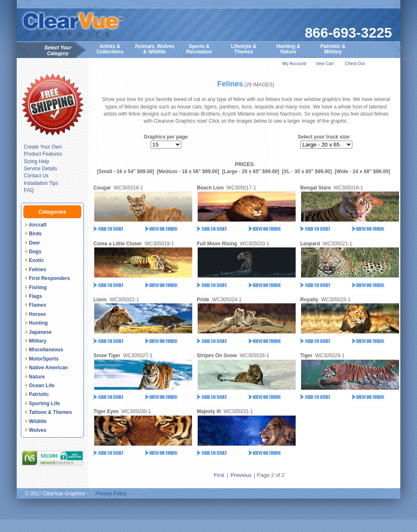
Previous (241, 475)
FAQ (29, 190)
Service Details (40, 169)
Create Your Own (43, 147)
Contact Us (36, 176)
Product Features (43, 154)
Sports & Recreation (199, 49)
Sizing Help (36, 161)
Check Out (355, 64)
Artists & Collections (110, 49)
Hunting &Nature (288, 49)
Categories (52, 212)
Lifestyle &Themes (244, 49)
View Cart (325, 64)
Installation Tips (41, 183)
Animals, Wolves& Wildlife (154, 49)
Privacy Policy (111, 494)
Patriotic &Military (333, 49)
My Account (294, 63)
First (219, 475)
